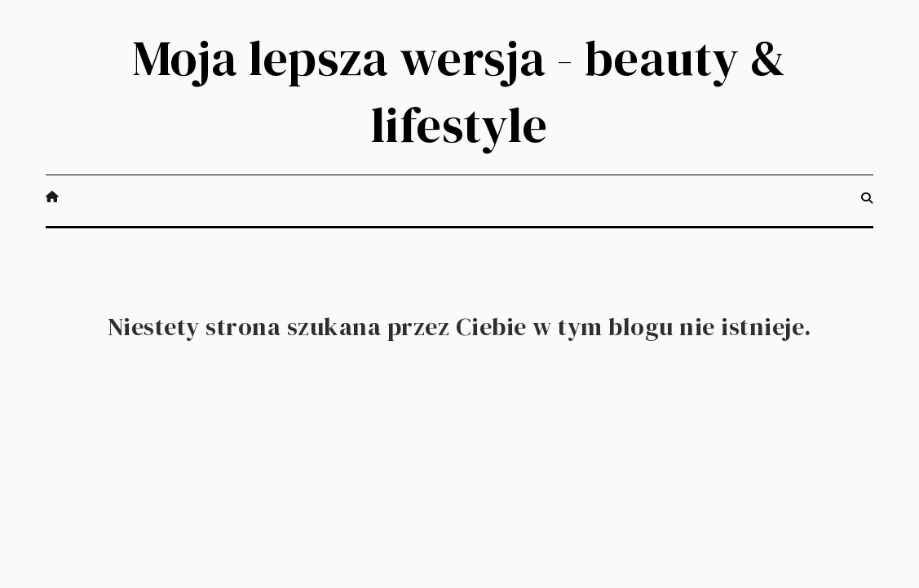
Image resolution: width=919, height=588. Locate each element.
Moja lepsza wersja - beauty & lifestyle (459, 91)
